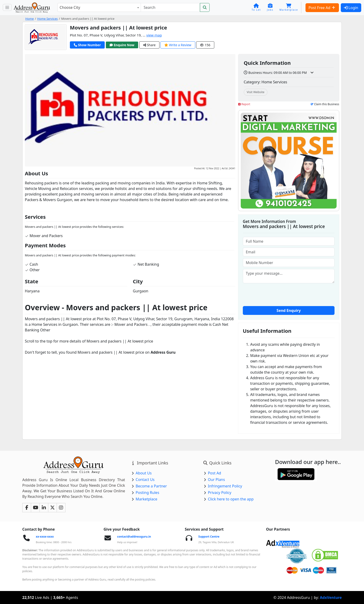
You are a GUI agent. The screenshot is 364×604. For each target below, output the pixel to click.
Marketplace (146, 499)
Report (244, 104)
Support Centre (209, 537)
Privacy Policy (219, 493)
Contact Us (145, 480)
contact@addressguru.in (134, 537)
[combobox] (99, 7)
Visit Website (256, 92)
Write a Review (178, 45)
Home (29, 19)
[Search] (170, 7)
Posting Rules (147, 493)
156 (205, 45)
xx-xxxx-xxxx (45, 537)
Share (149, 45)
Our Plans (216, 480)
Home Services (47, 19)
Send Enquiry (289, 310)
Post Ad (214, 473)
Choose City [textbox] (70, 7)
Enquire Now (122, 45)
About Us (144, 473)
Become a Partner (151, 486)
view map (154, 35)
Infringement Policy (225, 486)
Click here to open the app (231, 499)
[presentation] (289, 294)
